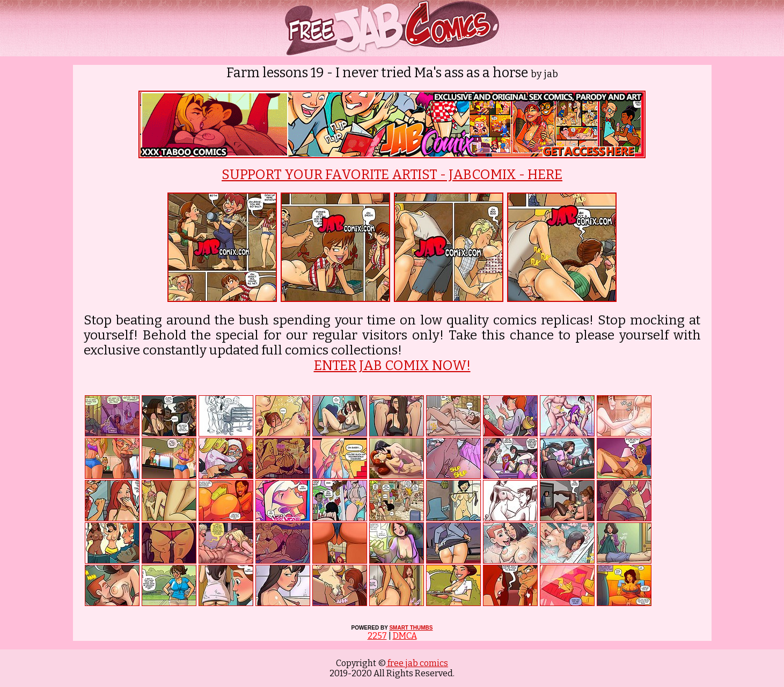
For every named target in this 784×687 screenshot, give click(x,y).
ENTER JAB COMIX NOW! (392, 366)
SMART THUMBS (411, 628)
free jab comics (417, 663)
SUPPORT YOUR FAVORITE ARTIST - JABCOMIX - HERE (392, 175)
